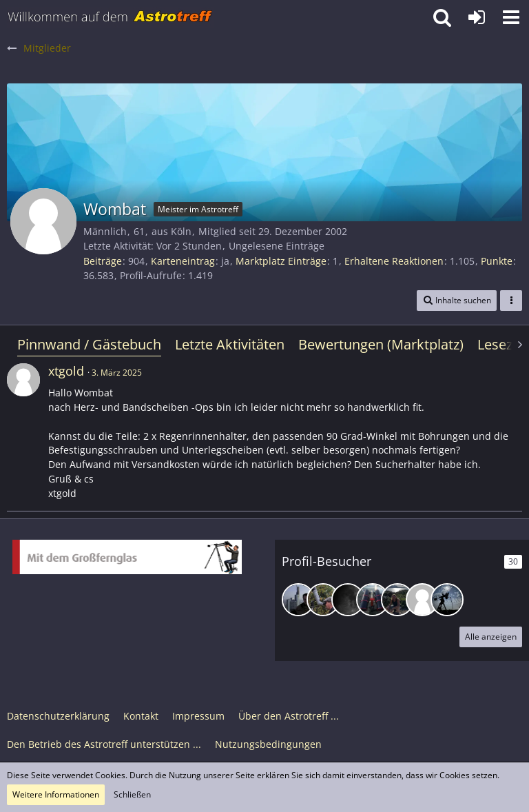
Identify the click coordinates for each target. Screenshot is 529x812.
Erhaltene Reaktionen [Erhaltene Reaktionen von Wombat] (394, 261)
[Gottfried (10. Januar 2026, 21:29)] (323, 600)
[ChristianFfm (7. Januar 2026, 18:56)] (348, 600)
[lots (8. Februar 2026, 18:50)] (298, 600)
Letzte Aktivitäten (230, 344)
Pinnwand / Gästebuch (89, 344)
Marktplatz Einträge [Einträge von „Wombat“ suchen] (281, 261)
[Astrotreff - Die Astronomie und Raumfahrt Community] (110, 17)
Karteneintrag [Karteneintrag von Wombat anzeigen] (183, 261)
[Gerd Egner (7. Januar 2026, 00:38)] (397, 600)
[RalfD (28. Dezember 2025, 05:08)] (447, 600)
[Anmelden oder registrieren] (477, 17)
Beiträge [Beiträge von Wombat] (103, 261)
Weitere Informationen (56, 794)
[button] (511, 17)
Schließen (132, 794)
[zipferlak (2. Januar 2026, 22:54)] (422, 600)
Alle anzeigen (491, 637)
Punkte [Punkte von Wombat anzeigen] (497, 261)
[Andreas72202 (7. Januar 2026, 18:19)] (373, 600)
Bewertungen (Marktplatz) (381, 344)
